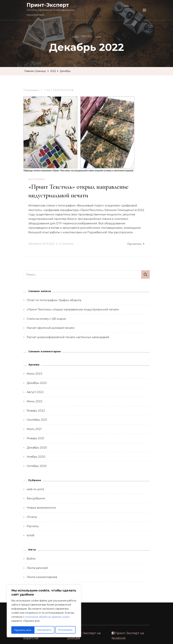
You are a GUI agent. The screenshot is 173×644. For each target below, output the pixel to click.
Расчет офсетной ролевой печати (51, 328)
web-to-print (35, 489)
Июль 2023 (34, 373)
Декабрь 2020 (37, 447)
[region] (44, 611)
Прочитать (136, 244)
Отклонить (42, 630)
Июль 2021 (34, 429)
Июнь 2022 (35, 401)
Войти (31, 558)
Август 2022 (35, 392)
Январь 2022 (36, 410)
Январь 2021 (35, 438)
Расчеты (33, 526)
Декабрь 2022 (37, 383)
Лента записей (37, 568)
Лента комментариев (42, 577)
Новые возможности (41, 508)
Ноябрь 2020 (36, 457)
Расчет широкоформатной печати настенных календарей (68, 337)
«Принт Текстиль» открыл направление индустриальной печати (73, 309)
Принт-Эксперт (48, 5)
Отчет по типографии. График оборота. (54, 300)
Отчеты (32, 517)
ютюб (30, 535)
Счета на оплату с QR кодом (46, 318)
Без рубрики (37, 179)
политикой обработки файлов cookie (48, 617)
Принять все (65, 630)
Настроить (21, 630)
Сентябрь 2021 (37, 420)
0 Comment (66, 244)
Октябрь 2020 (37, 466)
